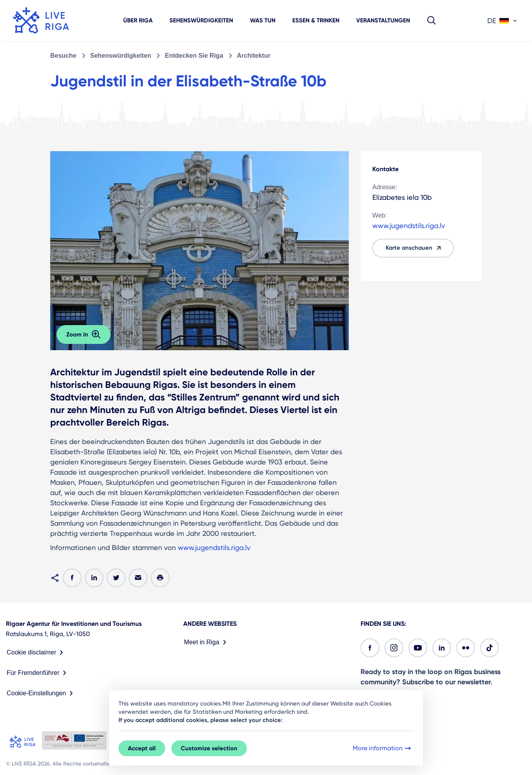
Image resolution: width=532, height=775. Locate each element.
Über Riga (138, 20)
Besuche (63, 56)
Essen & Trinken (316, 20)
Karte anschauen (414, 248)
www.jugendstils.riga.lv (214, 547)
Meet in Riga (207, 642)
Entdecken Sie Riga (194, 56)
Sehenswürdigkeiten (201, 20)
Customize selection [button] (209, 748)
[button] (432, 20)
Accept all (142, 748)
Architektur (254, 56)
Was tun (263, 20)
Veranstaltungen (383, 20)
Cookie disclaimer (36, 653)
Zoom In (84, 334)
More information (383, 748)
